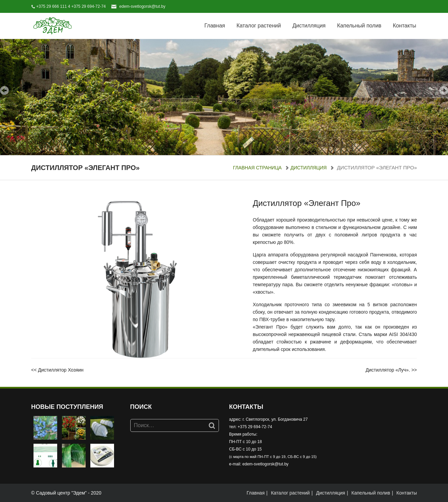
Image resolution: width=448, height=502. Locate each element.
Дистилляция (309, 26)
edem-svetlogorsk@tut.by (142, 6)
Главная (215, 26)
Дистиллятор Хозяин (61, 370)
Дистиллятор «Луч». (388, 370)
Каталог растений (259, 26)
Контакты (405, 26)
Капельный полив (359, 26)
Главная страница (257, 168)
